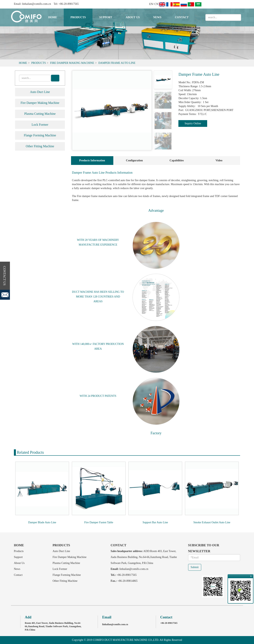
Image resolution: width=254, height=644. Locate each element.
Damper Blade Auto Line (42, 522)
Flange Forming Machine (40, 135)
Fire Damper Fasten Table (99, 522)
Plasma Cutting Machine (40, 114)
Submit (195, 567)
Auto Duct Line (40, 92)
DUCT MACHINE (83, 292)
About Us (133, 17)
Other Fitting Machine (40, 146)
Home (53, 17)
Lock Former (40, 125)
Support (106, 17)
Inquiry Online (193, 123)
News (157, 17)
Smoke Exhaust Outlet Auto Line (212, 522)
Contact (182, 17)
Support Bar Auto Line (155, 522)
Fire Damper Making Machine (72, 63)
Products (78, 17)
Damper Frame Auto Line (117, 63)
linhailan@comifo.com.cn (37, 4)
